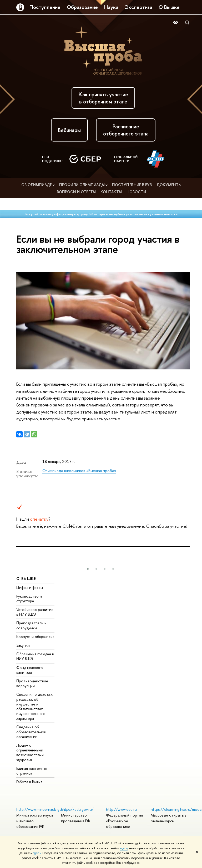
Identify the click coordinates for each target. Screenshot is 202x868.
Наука (111, 7)
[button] (88, 569)
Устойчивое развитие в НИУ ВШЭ (35, 612)
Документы (169, 185)
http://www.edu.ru (121, 809)
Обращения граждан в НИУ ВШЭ (35, 656)
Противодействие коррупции (32, 683)
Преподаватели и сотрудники (31, 625)
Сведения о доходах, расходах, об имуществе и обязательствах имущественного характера (35, 706)
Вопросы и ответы (77, 192)
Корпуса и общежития (35, 637)
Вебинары (69, 130)
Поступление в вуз (132, 185)
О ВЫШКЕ (26, 579)
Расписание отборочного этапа (126, 130)
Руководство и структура (29, 598)
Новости (136, 192)
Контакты (112, 192)
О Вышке (169, 7)
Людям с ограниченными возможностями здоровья (30, 752)
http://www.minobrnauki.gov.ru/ (43, 809)
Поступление (45, 7)
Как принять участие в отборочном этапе (103, 98)
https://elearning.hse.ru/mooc (176, 809)
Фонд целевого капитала (30, 670)
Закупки (23, 645)
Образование (82, 7)
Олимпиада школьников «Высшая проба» (79, 471)
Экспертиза (138, 7)
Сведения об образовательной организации (31, 732)
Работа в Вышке (29, 782)
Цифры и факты (30, 587)
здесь (124, 848)
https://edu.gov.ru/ (77, 809)
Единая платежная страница (32, 771)
